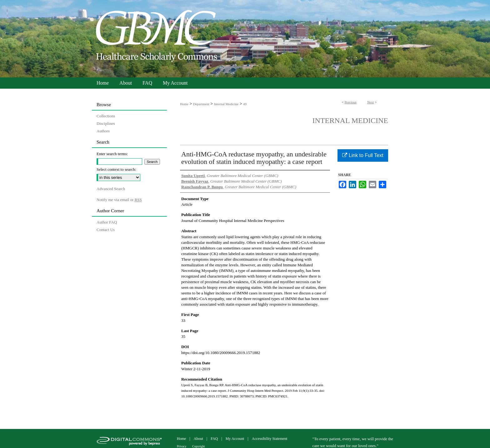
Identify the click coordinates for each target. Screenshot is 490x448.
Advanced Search (111, 189)
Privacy (182, 446)
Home (184, 104)
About (199, 439)
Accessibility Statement (270, 439)
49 (245, 104)
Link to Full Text (363, 155)
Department (201, 104)
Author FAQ (107, 222)
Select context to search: (116, 169)
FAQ (215, 439)
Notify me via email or (119, 200)
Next (370, 102)
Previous (350, 102)
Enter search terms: (112, 154)
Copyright (199, 446)
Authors (103, 131)
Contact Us (106, 230)
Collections (106, 116)
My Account (235, 439)
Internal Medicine (226, 104)
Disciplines (106, 123)
